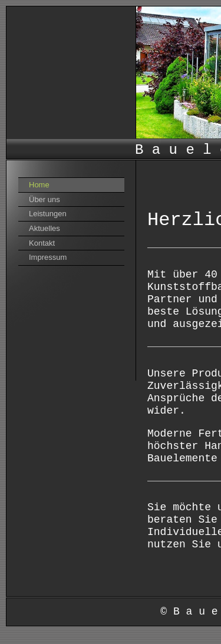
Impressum (48, 257)
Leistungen (48, 214)
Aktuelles (44, 228)
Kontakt (42, 243)
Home (39, 185)
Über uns (44, 199)
